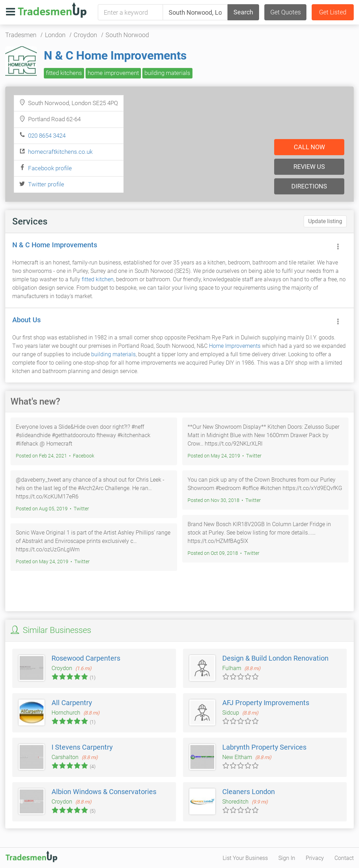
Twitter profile (46, 184)
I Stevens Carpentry (82, 747)
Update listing (325, 221)
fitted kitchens (64, 73)
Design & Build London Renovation (275, 658)
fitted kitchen (98, 279)
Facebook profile (50, 168)
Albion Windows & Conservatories (104, 792)
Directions (309, 186)
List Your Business (245, 858)
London (55, 35)
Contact (344, 858)
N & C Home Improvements (115, 55)
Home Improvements (235, 346)
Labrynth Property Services (264, 747)
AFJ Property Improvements (266, 703)
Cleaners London (249, 792)
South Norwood (127, 35)
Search (243, 12)
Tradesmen (21, 35)
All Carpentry (72, 703)
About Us (26, 320)
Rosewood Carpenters (86, 658)
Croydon (85, 35)
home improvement (113, 73)
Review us (309, 167)
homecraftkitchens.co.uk (60, 152)
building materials (167, 73)
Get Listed (333, 12)
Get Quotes (286, 12)
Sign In (287, 858)
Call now (309, 147)
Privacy (315, 858)
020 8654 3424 (47, 136)
